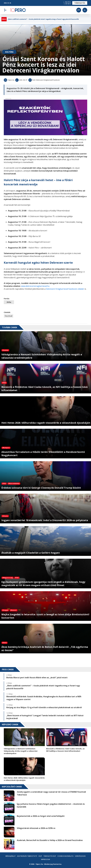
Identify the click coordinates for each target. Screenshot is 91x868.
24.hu (9, 302)
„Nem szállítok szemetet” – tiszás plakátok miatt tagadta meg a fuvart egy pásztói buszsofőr (43, 19)
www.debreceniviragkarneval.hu (35, 286)
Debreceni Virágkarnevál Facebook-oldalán (65, 289)
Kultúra (9, 52)
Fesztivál (9, 316)
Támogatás (80, 3)
